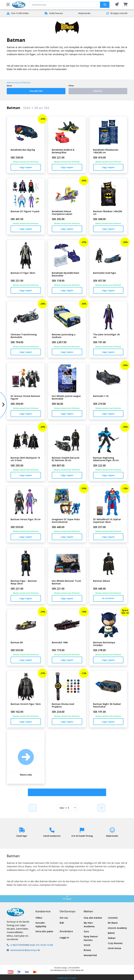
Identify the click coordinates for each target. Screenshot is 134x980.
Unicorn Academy (117, 928)
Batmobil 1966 (60, 643)
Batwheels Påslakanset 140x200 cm (106, 151)
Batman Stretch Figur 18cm (26, 704)
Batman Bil (17, 643)
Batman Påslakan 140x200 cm (108, 213)
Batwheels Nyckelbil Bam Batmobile (66, 274)
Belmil (111, 933)
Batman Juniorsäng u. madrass (64, 336)
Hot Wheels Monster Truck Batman (66, 582)
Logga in (64, 938)
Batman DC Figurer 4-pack (25, 211)
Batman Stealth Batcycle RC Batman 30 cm (66, 459)
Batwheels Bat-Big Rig (23, 150)
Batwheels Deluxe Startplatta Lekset (62, 213)
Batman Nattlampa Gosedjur (104, 644)
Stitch (87, 945)
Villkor (39, 918)
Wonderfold (90, 955)
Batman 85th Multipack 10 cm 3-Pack (25, 459)
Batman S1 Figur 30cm (23, 273)
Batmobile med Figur (105, 273)
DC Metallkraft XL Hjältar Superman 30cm (107, 521)
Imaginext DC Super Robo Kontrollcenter (66, 521)
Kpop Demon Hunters (91, 938)
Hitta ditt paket (44, 931)
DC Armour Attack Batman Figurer (25, 397)
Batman (27, 83)
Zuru (86, 931)
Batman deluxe (102, 581)
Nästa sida (26, 775)
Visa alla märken (93, 918)
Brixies (87, 950)
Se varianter (108, 598)
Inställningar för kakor (67, 978)
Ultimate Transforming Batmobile (24, 336)
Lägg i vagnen (26, 167)
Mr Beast (113, 923)
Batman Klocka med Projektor (63, 705)
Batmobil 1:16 (101, 396)
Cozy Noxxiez (115, 943)
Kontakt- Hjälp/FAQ (41, 924)
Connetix (113, 918)
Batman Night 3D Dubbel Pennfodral (107, 705)
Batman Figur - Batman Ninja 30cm (24, 582)
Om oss (64, 918)
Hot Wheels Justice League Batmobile (66, 397)
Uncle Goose (115, 948)
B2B (62, 923)
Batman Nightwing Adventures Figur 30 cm (106, 459)
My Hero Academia (89, 924)
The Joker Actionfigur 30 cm (106, 336)
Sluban (112, 938)
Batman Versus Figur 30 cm (26, 519)
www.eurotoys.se (14, 83)
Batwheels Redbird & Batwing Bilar (63, 151)
